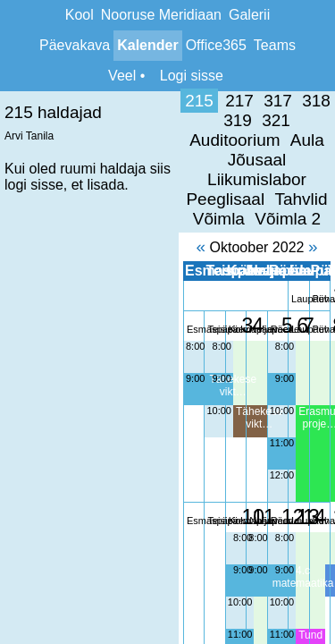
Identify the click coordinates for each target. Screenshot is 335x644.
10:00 (66, 332)
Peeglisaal (279, 120)
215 (21, 101)
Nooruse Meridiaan (161, 15)
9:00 (17, 300)
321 (215, 101)
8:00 (17, 267)
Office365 (216, 45)
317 (100, 101)
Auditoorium (285, 101)
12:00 (205, 396)
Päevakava (75, 45)
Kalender (147, 45)
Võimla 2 (230, 140)
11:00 (205, 364)
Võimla (161, 140)
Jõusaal (91, 120)
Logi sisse (192, 76)
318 (138, 101)
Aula (35, 120)
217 (62, 101)
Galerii (249, 15)
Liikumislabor (180, 120)
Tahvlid (99, 140)
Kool (80, 15)
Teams (275, 45)
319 (177, 101)
